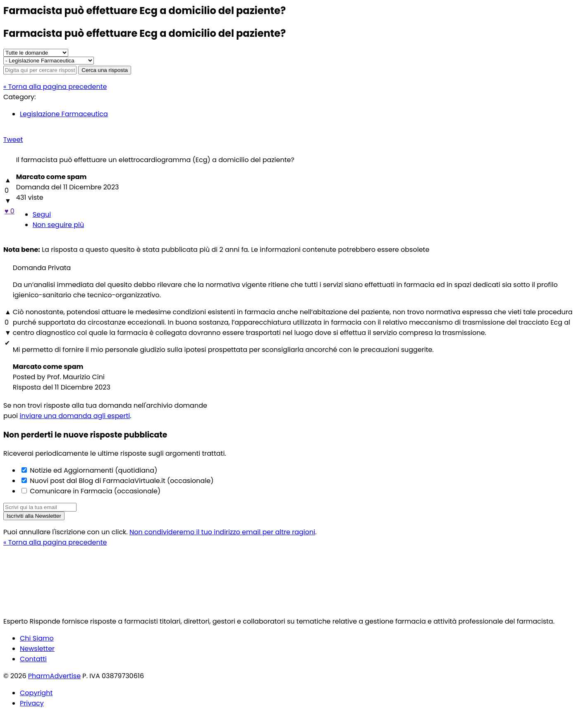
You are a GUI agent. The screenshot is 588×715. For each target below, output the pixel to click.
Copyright (36, 693)
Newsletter (37, 649)
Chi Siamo (37, 638)
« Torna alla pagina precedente (55, 87)
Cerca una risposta (105, 70)
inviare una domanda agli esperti (75, 416)
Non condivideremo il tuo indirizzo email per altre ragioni (222, 532)
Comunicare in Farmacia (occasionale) (94, 491)
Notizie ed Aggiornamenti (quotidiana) (93, 470)
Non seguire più (58, 225)
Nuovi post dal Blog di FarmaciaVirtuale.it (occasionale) (121, 481)
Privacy (32, 703)
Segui (42, 214)
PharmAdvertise (54, 676)
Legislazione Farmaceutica (64, 114)
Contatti (33, 659)
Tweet (13, 140)
